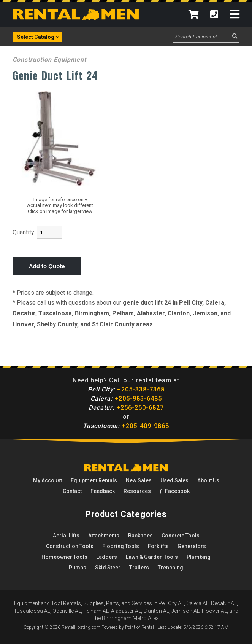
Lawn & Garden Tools (152, 557)
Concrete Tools (181, 536)
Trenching (170, 568)
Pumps (78, 568)
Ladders (107, 557)
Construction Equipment (49, 60)
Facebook (175, 491)
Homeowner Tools (64, 557)
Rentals (94, 480)
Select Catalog (38, 37)
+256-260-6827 (126, 408)
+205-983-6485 (126, 398)
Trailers (139, 568)
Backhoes (140, 536)
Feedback (103, 491)
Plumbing (199, 557)
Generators (192, 546)
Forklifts (158, 546)
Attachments (104, 536)
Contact (72, 491)
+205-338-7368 (126, 389)
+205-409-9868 (126, 426)
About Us (208, 480)
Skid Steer (108, 568)
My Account (48, 480)
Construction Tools (70, 546)
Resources (137, 491)
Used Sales (174, 480)
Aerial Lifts (66, 536)
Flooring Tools (121, 546)
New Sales (139, 480)
